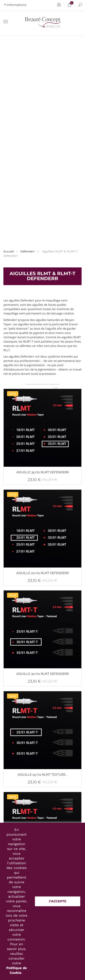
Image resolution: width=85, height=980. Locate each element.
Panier (71, 5)
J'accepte (58, 901)
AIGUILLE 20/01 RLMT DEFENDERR (42, 573)
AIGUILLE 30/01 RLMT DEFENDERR (42, 674)
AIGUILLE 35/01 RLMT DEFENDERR (43, 472)
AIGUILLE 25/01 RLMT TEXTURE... (43, 775)
